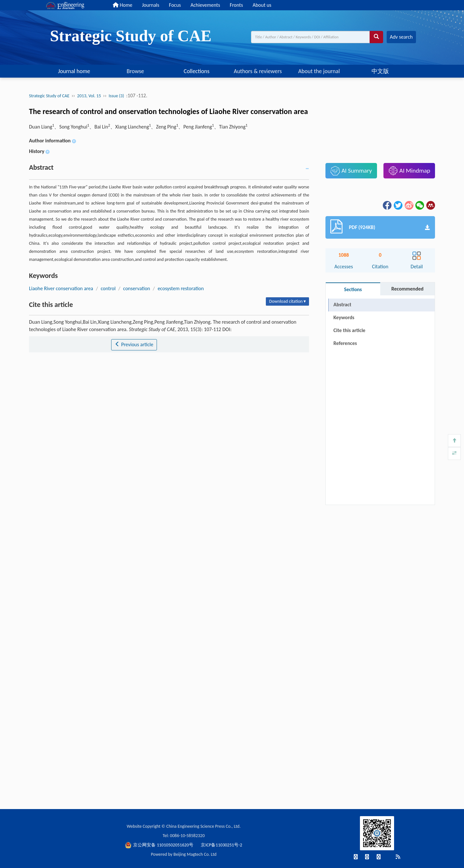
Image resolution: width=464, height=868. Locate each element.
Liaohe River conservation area (61, 288)
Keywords (344, 317)
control (108, 288)
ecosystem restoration (181, 288)
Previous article (134, 344)
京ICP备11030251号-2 (221, 845)
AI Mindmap (409, 171)
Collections (197, 71)
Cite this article (349, 330)
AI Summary (351, 171)
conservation (137, 288)
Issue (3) (116, 96)
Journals (151, 5)
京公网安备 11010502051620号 (160, 845)
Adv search (401, 37)
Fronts (236, 5)
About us (262, 5)
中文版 (380, 71)
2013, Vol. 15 (89, 96)
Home (123, 5)
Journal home (74, 71)
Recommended (407, 289)
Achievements (205, 5)
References (345, 343)
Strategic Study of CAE (49, 96)
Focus (175, 5)
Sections (353, 289)
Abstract (342, 305)
